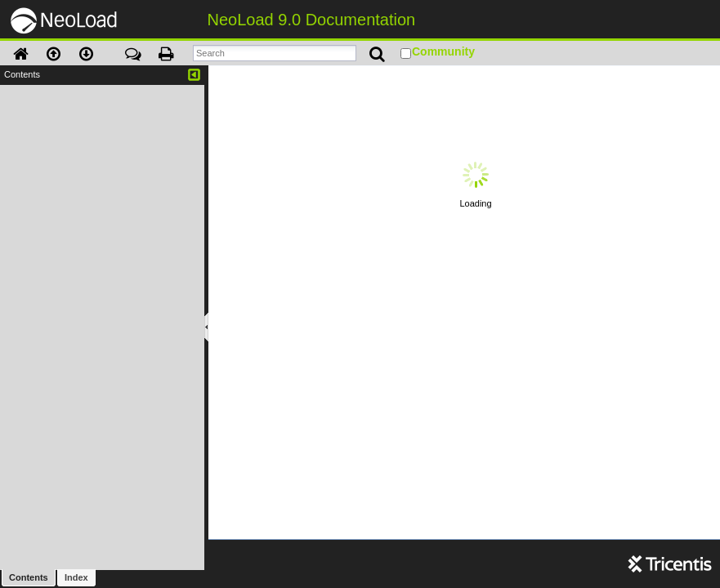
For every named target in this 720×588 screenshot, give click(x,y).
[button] (20, 57)
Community (443, 51)
